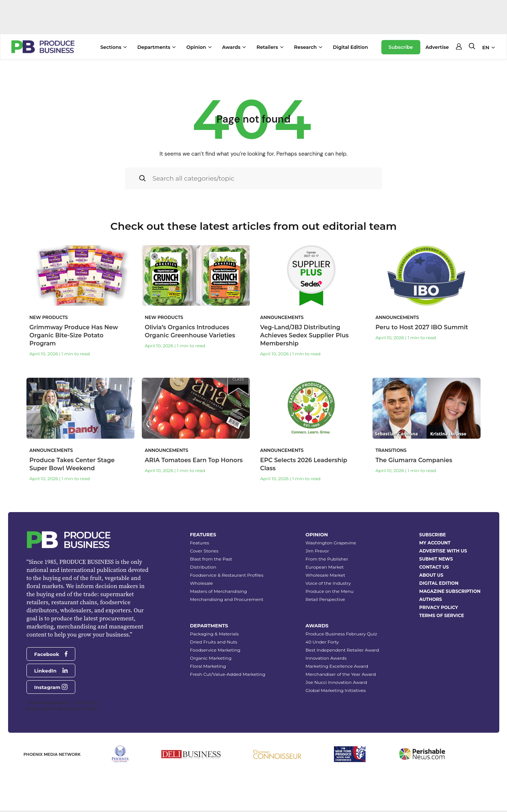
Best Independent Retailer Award (342, 650)
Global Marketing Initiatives (336, 690)
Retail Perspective (325, 599)
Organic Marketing (211, 658)
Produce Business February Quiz (341, 634)
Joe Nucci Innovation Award (336, 682)
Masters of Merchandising (218, 591)
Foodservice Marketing (215, 650)
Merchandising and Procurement (227, 599)
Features (199, 543)
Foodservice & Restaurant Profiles (227, 575)
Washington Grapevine (331, 543)
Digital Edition (350, 47)
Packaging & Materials (214, 634)
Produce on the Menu (330, 591)
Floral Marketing (208, 666)
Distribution (203, 567)
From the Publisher (327, 559)
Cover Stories (204, 551)
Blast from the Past (211, 559)
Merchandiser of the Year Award (341, 674)
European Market (325, 567)
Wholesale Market (326, 575)
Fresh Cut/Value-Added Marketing (228, 674)
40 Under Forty (322, 642)
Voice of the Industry (328, 583)
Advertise (437, 47)
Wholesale (202, 583)
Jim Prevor (317, 551)
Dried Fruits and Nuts (214, 642)
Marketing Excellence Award (337, 666)
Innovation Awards (326, 658)
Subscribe (401, 47)
